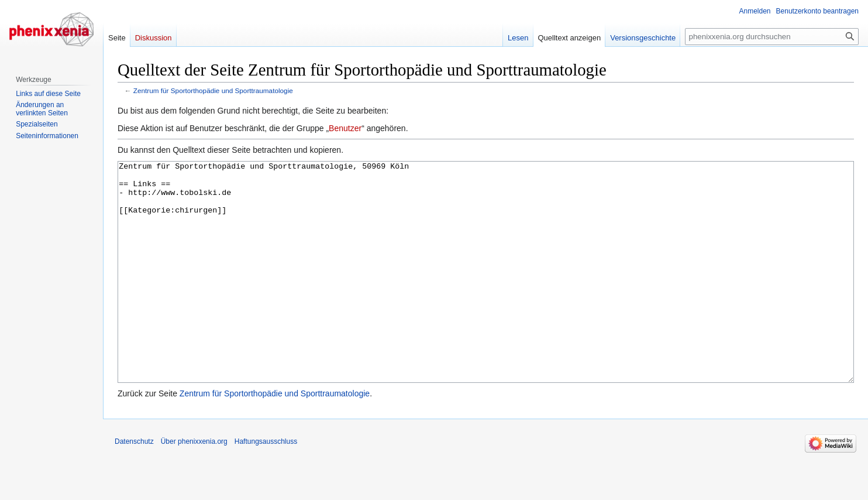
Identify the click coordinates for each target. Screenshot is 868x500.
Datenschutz (134, 485)
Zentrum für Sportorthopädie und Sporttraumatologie (213, 90)
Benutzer (345, 128)
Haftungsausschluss (266, 485)
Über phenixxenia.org (194, 485)
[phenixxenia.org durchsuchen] (772, 37)
